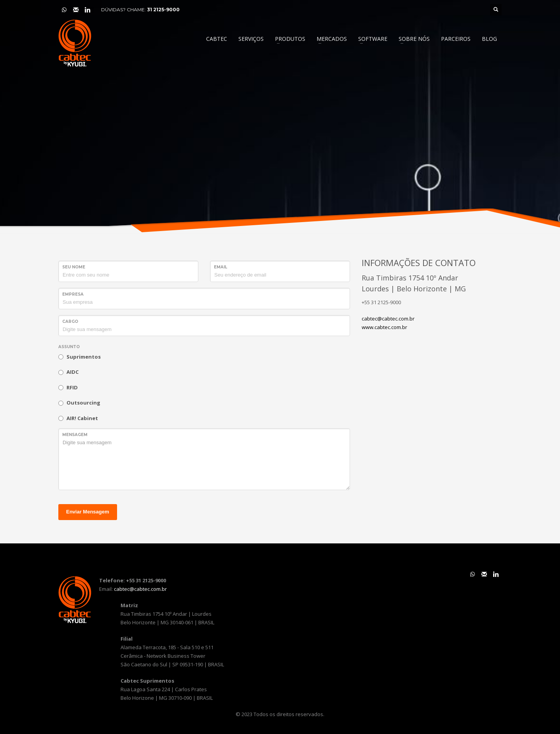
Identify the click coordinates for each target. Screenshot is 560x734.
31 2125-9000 (163, 10)
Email (220, 267)
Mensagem (75, 435)
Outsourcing (83, 403)
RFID (72, 387)
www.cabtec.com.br (384, 327)
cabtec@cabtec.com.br (388, 319)
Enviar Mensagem (88, 512)
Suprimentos (84, 357)
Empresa (73, 294)
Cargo (70, 321)
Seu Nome (74, 267)
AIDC (73, 372)
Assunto (69, 347)
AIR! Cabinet (82, 418)
